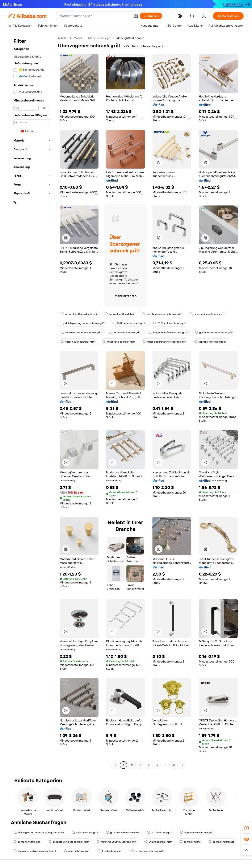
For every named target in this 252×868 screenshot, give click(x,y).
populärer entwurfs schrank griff (35, 851)
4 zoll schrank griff (110, 851)
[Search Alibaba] (95, 16)
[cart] (193, 17)
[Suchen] (151, 16)
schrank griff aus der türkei (79, 314)
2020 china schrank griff (170, 323)
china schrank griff (85, 833)
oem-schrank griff (77, 851)
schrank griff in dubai (119, 314)
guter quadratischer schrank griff (164, 342)
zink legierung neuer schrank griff (83, 323)
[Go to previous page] (115, 765)
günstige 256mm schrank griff (116, 842)
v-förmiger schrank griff (147, 851)
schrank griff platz (221, 842)
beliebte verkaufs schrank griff (69, 842)
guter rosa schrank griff (119, 342)
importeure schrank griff (197, 833)
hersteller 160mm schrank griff (81, 333)
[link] (247, 828)
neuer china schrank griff (206, 314)
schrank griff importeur (210, 342)
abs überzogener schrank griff (162, 314)
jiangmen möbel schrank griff (168, 333)
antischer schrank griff (125, 333)
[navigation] (32, 402)
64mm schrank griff (158, 842)
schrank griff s (190, 842)
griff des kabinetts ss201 (123, 833)
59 (174, 765)
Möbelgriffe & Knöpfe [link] (130, 38)
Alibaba (63, 38)
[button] (136, 16)
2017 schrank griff (160, 833)
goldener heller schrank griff (214, 333)
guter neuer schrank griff (78, 342)
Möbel (78, 38)
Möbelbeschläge (99, 38)
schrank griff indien (27, 842)
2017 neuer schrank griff (129, 323)
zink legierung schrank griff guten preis (39, 833)
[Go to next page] (182, 765)
